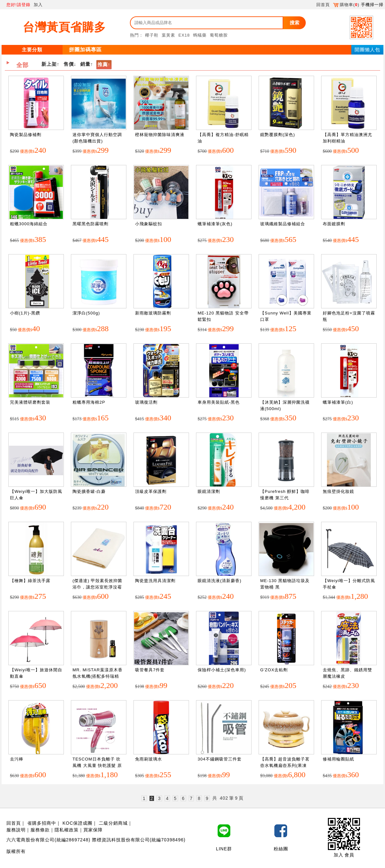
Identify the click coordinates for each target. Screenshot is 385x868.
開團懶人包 (367, 50)
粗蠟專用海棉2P (89, 402)
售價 (69, 64)
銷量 (85, 64)
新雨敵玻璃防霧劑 (153, 313)
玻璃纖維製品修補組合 (283, 224)
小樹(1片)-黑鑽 (25, 313)
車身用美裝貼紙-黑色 (219, 402)
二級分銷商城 (113, 823)
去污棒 (17, 759)
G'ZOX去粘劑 (274, 670)
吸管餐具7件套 (150, 670)
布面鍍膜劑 (334, 224)
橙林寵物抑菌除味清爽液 (160, 135)
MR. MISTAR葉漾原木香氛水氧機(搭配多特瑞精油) (98, 676)
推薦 (103, 64)
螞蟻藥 (200, 35)
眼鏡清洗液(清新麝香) (220, 581)
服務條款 (40, 830)
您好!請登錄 (18, 5)
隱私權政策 (67, 830)
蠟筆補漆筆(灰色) (215, 224)
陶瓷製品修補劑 (26, 135)
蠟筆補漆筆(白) (338, 402)
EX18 (184, 35)
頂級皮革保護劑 (151, 491)
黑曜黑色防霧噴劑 (90, 224)
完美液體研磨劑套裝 (30, 402)
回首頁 (323, 5)
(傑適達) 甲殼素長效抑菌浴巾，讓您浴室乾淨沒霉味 (97, 587)
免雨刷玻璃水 (149, 759)
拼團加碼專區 (85, 50)
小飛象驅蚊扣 (149, 224)
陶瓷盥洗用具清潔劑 (155, 581)
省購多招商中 (42, 823)
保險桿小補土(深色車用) (222, 670)
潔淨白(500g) (86, 313)
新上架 (49, 64)
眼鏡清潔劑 (209, 491)
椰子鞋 (152, 35)
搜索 (295, 23)
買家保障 (93, 830)
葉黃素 (168, 35)
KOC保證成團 (77, 823)
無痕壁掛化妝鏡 (338, 491)
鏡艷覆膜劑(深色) (278, 135)
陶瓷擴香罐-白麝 (89, 491)
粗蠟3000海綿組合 (29, 224)
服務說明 (16, 830)
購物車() (346, 5)
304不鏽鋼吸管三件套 (220, 759)
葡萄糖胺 (219, 35)
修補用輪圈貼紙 (338, 759)
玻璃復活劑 (146, 402)
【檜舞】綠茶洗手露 (30, 581)
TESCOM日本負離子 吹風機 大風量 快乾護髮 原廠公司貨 (97, 765)
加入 (38, 5)
